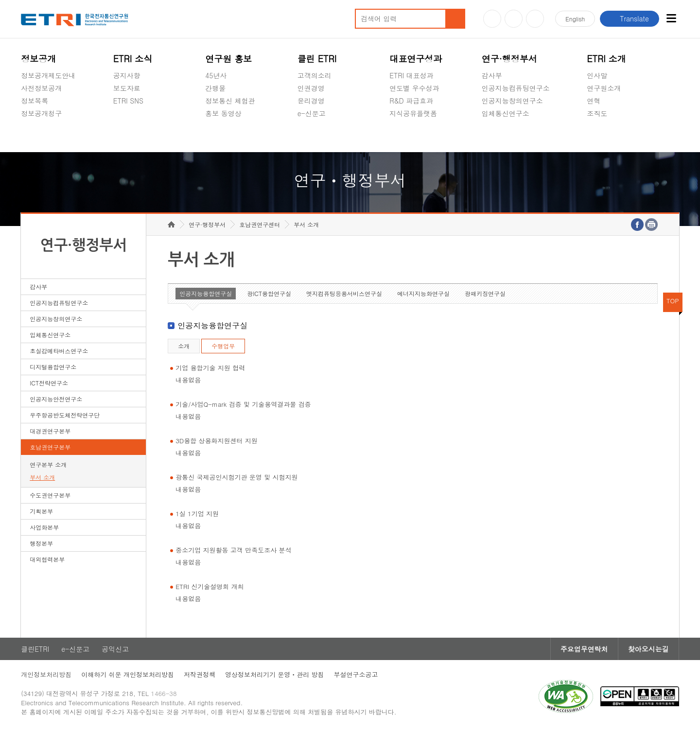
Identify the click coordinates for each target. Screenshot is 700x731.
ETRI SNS (128, 101)
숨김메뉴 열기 (26, 125)
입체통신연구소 (506, 113)
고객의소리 (315, 75)
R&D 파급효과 (411, 101)
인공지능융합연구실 (206, 293)
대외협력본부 (47, 559)
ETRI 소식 (133, 59)
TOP (673, 301)
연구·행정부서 (509, 59)
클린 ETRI (317, 59)
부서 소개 (42, 477)
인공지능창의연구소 (512, 101)
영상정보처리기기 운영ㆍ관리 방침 (275, 674)
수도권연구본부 (50, 495)
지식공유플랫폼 (413, 113)
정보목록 (35, 101)
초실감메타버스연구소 (516, 136)
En (575, 19)
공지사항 (127, 75)
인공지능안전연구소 (56, 399)
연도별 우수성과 (414, 88)
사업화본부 (44, 527)
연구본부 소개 (48, 464)
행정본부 (41, 543)
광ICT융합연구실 (269, 293)
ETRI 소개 (606, 59)
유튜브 (492, 19)
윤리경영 (311, 101)
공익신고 (311, 136)
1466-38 (164, 693)
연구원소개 (604, 88)
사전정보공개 (41, 88)
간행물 (215, 88)
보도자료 (127, 88)
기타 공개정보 (608, 136)
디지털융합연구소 (53, 367)
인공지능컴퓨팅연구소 (516, 88)
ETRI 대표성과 (411, 75)
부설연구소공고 (356, 674)
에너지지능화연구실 (423, 293)
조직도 (597, 113)
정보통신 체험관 (230, 101)
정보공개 (38, 59)
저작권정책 (200, 674)
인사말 (597, 75)
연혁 (594, 101)
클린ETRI (35, 649)
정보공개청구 (41, 113)
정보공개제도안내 (48, 75)
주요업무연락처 (584, 649)
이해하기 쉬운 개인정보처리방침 (128, 674)
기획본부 (41, 511)
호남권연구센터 (260, 224)
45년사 (216, 75)
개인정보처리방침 (46, 674)
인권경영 (311, 88)
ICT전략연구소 (49, 383)
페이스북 (535, 19)
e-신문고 (312, 113)
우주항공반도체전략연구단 (65, 415)
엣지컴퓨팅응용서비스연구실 (344, 293)
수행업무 (223, 346)
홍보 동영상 (223, 113)
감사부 (492, 75)
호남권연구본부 (50, 447)
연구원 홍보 (228, 59)
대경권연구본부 (50, 431)
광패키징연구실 (485, 293)
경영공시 (35, 136)
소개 (184, 346)
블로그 (514, 19)
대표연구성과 (416, 59)
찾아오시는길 (648, 649)
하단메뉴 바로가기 (0, 0)
